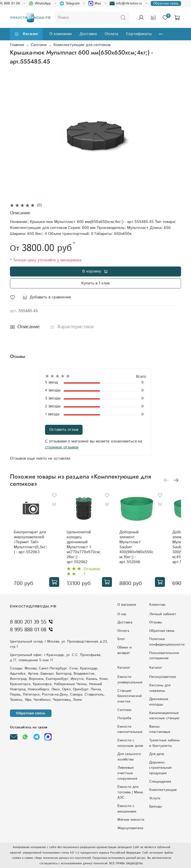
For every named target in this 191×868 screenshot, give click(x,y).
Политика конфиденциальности (167, 642)
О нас (122, 614)
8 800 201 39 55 (33, 622)
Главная (17, 45)
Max (95, 3)
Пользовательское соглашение (164, 656)
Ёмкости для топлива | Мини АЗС (130, 792)
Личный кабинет (163, 614)
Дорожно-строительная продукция (160, 768)
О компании (61, 34)
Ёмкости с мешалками (127, 809)
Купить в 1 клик (96, 283)
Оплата (111, 34)
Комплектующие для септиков (82, 45)
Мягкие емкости (131, 820)
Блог (121, 639)
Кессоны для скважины (160, 688)
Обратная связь (166, 3)
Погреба (124, 718)
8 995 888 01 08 (33, 630)
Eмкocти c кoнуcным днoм (130, 743)
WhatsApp (40, 3)
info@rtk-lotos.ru (126, 3)
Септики (39, 45)
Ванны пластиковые (160, 729)
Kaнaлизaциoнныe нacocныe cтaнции (164, 716)
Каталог (26, 34)
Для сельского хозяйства (129, 757)
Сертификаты (139, 34)
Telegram (70, 3)
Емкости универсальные (130, 680)
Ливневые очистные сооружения (127, 773)
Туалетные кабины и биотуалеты (165, 743)
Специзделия (160, 782)
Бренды (156, 807)
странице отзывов (62, 447)
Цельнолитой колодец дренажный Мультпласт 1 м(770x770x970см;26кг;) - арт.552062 (84, 544)
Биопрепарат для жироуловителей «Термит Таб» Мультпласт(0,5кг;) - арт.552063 (35, 541)
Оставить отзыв (64, 430)
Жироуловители (130, 828)
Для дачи (157, 754)
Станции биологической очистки (130, 696)
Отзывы (156, 622)
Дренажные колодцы (159, 702)
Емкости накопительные (130, 729)
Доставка (88, 34)
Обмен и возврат (124, 650)
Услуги (155, 798)
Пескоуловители (163, 677)
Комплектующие (163, 790)
